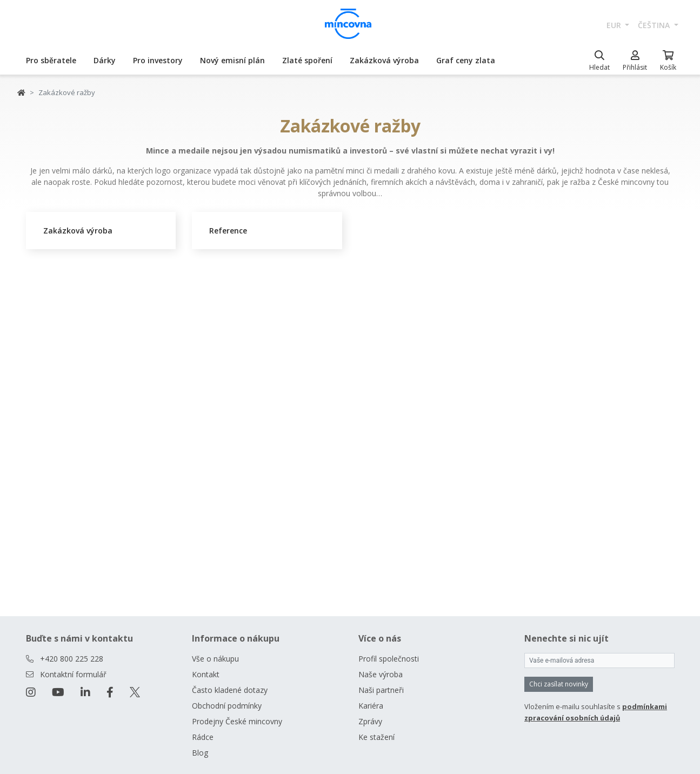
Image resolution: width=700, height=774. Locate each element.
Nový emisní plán (232, 60)
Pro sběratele (51, 60)
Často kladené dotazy (230, 690)
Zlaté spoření (307, 60)
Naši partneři (381, 690)
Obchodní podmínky (227, 706)
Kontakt (206, 674)
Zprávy (370, 721)
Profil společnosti (389, 659)
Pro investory (158, 60)
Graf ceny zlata (466, 60)
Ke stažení (376, 737)
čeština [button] (655, 25)
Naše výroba (381, 674)
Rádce (203, 737)
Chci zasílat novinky (559, 684)
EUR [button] (615, 25)
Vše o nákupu (215, 659)
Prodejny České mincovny (237, 721)
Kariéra (371, 706)
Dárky (105, 60)
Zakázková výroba (384, 60)
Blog (200, 753)
